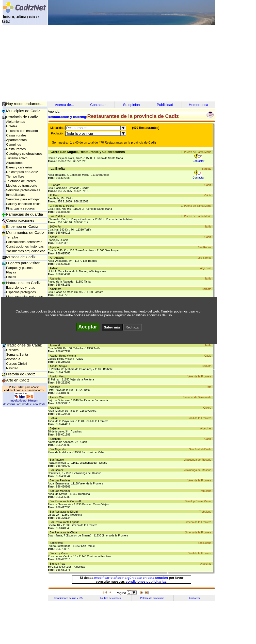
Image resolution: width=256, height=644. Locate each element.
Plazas (11, 277)
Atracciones (15, 163)
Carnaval (13, 350)
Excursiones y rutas (20, 288)
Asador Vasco (59, 376)
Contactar (98, 105)
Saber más (112, 327)
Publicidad (165, 105)
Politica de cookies (111, 598)
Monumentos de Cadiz (25, 232)
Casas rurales (16, 135)
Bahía (54, 418)
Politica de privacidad (153, 598)
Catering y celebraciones (24, 154)
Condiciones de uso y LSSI (69, 598)
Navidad (12, 368)
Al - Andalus (58, 258)
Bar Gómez (57, 470)
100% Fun (57, 227)
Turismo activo (17, 158)
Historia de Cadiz (21, 374)
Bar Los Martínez (61, 491)
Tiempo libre (15, 176)
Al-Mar (54, 268)
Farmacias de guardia (25, 214)
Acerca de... (64, 105)
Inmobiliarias (15, 195)
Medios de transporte (22, 186)
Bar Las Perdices (61, 480)
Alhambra (56, 289)
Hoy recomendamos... (25, 104)
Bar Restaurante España (65, 522)
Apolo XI (56, 345)
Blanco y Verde (60, 553)
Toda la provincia (80, 133)
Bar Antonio (58, 460)
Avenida (55, 408)
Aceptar (88, 327)
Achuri (54, 237)
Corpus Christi (17, 364)
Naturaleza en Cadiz (23, 283)
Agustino (56, 247)
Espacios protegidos (21, 292)
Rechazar (133, 327)
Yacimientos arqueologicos (26, 251)
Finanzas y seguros (20, 208)
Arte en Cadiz (18, 380)
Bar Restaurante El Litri (65, 512)
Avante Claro (58, 397)
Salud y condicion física (23, 204)
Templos (12, 237)
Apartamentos (16, 140)
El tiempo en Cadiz (22, 226)
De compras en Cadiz (22, 172)
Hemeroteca (198, 105)
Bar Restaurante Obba (64, 532)
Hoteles (12, 126)
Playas (11, 272)
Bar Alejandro (59, 449)
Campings (14, 144)
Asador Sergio (59, 366)
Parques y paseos (19, 268)
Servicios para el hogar (23, 199)
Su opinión (131, 105)
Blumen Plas (58, 564)
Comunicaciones (20, 220)
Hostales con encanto (22, 131)
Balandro (56, 439)
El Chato (56, 185)
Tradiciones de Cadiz (24, 345)
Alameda (56, 279)
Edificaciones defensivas (24, 242)
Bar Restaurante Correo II (66, 501)
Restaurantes (16, 149)
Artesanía (13, 359)
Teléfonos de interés (21, 181)
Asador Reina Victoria (64, 356)
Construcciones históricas (25, 246)
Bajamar (56, 428)
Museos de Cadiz (21, 257)
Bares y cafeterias (19, 167)
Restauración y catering (67, 117)
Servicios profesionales (23, 190)
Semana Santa (17, 354)
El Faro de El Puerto (63, 206)
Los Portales (58, 216)
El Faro (55, 195)
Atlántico (56, 387)
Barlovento (57, 543)
